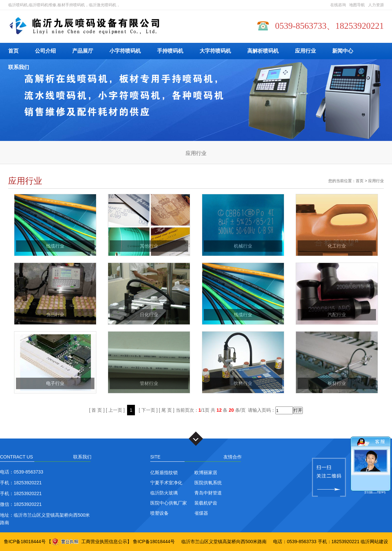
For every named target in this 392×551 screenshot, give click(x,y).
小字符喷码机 (125, 51)
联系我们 (19, 67)
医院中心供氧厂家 (169, 503)
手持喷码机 (170, 51)
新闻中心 (343, 51)
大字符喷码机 (215, 51)
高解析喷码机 (263, 51)
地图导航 (357, 5)
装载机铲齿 (206, 503)
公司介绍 (45, 51)
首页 (13, 51)
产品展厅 (83, 51)
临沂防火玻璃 (164, 493)
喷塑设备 (159, 513)
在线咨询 (338, 5)
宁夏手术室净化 (166, 483)
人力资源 (376, 5)
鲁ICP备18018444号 (25, 542)
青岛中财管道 (208, 493)
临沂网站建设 (374, 542)
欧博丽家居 (206, 473)
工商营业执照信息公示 (89, 542)
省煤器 (201, 513)
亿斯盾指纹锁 (164, 473)
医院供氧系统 (208, 483)
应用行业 (305, 51)
